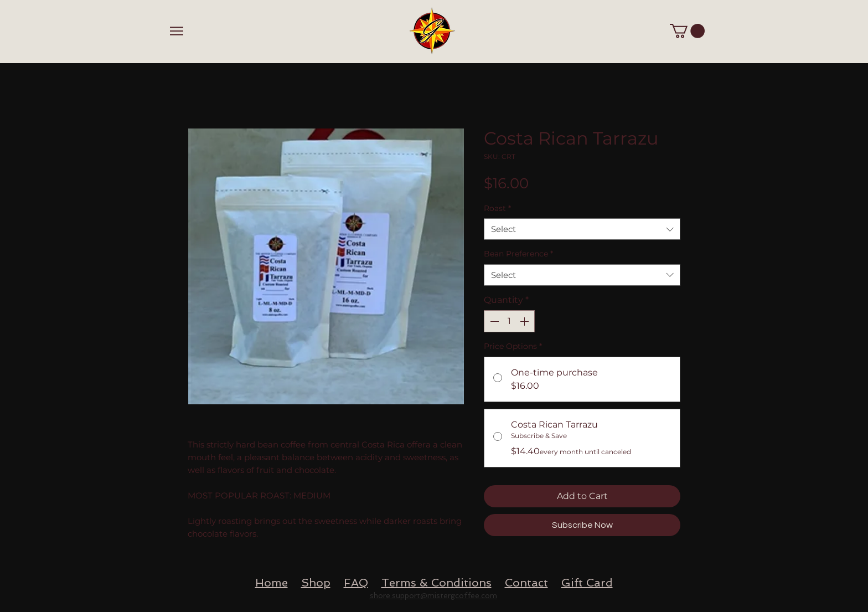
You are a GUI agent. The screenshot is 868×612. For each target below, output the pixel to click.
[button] (687, 31)
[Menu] (176, 31)
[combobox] (582, 229)
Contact (526, 583)
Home (272, 583)
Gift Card (587, 583)
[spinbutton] (509, 321)
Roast (497, 208)
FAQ (356, 583)
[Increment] (525, 321)
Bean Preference (518, 254)
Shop (316, 583)
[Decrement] (493, 321)
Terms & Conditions (436, 583)
